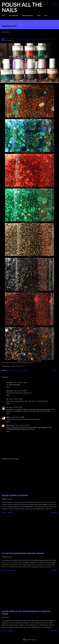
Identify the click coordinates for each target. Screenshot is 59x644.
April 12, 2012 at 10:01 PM (23, 425)
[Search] (53, 3)
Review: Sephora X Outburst (15, 496)
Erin (7, 399)
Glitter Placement (14, 16)
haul (13, 370)
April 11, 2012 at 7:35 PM (20, 383)
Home (3, 16)
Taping (39, 16)
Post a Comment (11, 570)
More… (46, 16)
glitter (8, 370)
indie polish (18, 370)
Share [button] (54, 370)
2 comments (10, 631)
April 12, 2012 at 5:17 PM (16, 407)
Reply (8, 387)
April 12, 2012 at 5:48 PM (18, 417)
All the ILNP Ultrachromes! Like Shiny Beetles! (23, 554)
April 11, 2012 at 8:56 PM (20, 391)
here (24, 366)
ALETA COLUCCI (11, 425)
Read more (54, 512)
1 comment (10, 512)
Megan (8, 417)
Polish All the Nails (22, 7)
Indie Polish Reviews (28, 16)
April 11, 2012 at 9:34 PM (16, 399)
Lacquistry (26, 370)
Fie (7, 407)
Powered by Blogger (30, 640)
